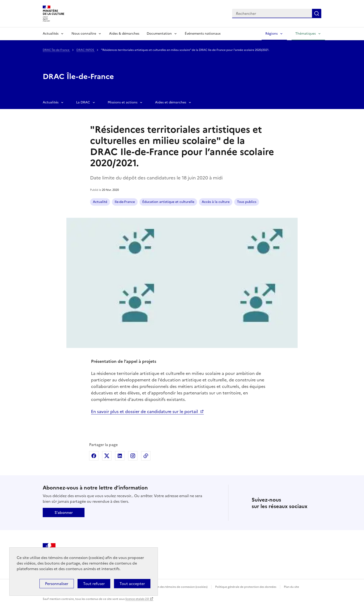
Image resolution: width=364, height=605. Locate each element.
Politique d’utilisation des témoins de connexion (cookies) (169, 587)
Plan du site (291, 587)
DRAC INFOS (86, 50)
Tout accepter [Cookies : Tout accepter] (132, 584)
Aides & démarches (124, 34)
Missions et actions (123, 102)
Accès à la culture (216, 202)
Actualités (51, 34)
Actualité (100, 202)
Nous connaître (84, 34)
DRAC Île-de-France (56, 50)
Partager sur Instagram (133, 456)
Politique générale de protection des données (246, 587)
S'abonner (64, 512)
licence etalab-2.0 (137, 599)
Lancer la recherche (317, 13)
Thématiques (305, 34)
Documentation (159, 34)
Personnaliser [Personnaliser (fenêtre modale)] (57, 584)
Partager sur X (107, 456)
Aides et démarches (171, 102)
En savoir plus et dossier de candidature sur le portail (145, 412)
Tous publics (247, 202)
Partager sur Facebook (94, 456)
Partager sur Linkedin (120, 456)
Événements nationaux (203, 34)
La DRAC (83, 102)
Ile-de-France (125, 202)
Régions (271, 34)
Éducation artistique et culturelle (168, 202)
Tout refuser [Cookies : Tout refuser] (94, 584)
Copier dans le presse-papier (146, 456)
